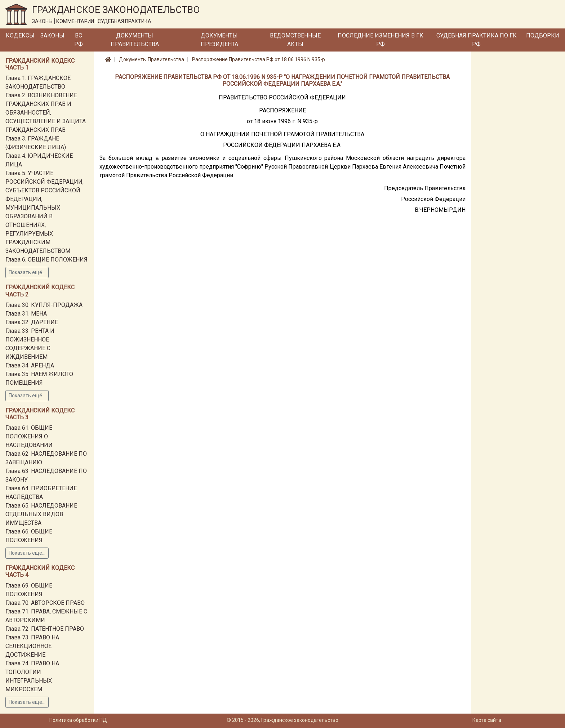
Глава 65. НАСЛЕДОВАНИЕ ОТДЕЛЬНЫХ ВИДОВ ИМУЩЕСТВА (41, 514)
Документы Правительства (135, 40)
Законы (52, 35)
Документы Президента (219, 40)
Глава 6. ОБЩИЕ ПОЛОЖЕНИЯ (46, 260)
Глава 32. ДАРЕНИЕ (32, 322)
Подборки (543, 35)
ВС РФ (79, 40)
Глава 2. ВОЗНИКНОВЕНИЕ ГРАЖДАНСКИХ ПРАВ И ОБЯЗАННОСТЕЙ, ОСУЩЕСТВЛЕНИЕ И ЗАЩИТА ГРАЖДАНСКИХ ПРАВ (46, 113)
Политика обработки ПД (78, 720)
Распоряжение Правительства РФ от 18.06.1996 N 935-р (259, 59)
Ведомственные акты (295, 40)
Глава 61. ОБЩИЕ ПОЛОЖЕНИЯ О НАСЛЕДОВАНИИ (29, 436)
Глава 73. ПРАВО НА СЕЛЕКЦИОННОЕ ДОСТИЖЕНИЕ (32, 646)
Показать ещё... (27, 272)
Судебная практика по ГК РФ (477, 40)
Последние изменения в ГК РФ (381, 40)
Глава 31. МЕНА (26, 314)
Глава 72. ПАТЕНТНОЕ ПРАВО (45, 629)
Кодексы (20, 35)
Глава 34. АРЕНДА (30, 365)
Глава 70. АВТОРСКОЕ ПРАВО (45, 603)
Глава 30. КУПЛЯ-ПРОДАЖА (44, 305)
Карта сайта (487, 720)
